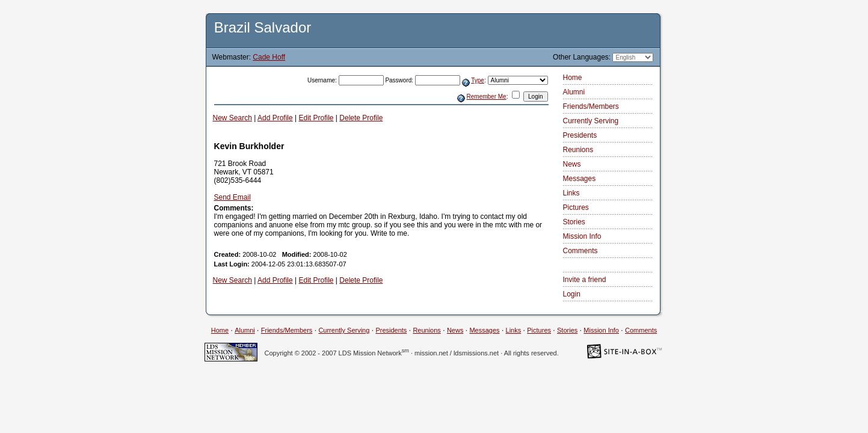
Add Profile (275, 118)
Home (573, 78)
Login (572, 294)
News (572, 164)
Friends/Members (591, 106)
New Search (232, 118)
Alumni (574, 92)
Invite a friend (585, 280)
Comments (580, 251)
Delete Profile (361, 118)
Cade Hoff (269, 57)
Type (478, 80)
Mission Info (582, 236)
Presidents (580, 135)
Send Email (232, 197)
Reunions (578, 150)
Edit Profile (316, 118)
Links (571, 193)
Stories (574, 222)
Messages (580, 179)
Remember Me (487, 97)
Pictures (576, 207)
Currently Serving (591, 121)
